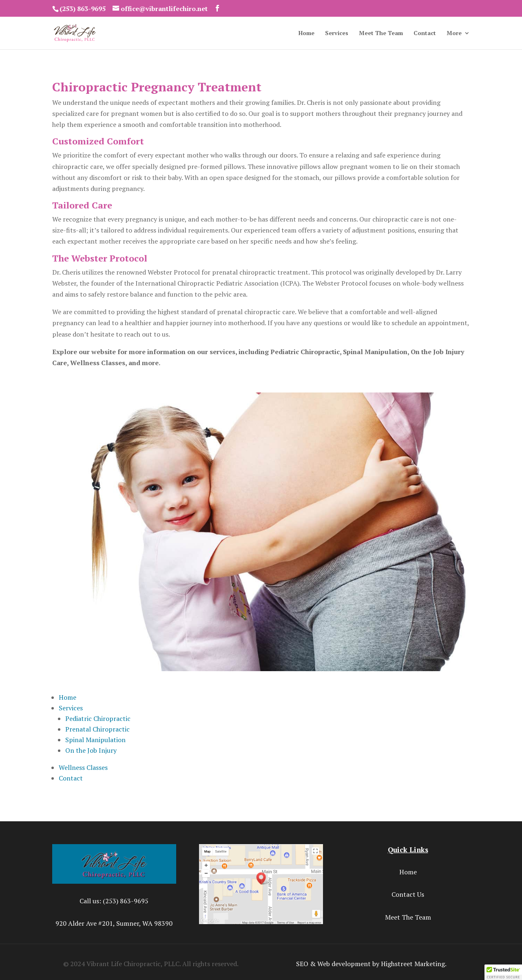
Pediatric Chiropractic (98, 718)
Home (306, 33)
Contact (425, 33)
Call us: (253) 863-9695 (114, 901)
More (454, 33)
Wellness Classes (83, 767)
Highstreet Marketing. (414, 964)
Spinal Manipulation (95, 740)
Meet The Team (381, 33)
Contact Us (408, 894)
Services (337, 33)
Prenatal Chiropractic (97, 729)
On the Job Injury (91, 750)
